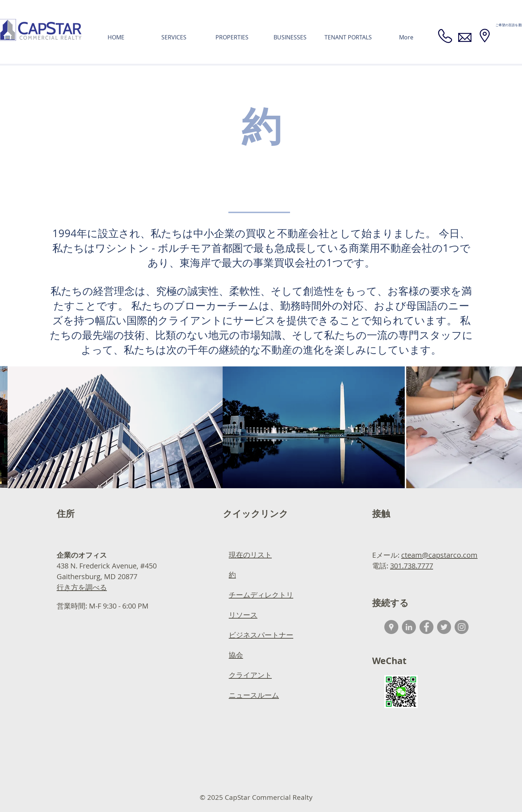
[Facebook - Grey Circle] (426, 627)
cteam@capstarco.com (439, 555)
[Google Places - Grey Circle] (391, 627)
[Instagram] (462, 627)
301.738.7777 (412, 566)
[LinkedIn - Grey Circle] (409, 627)
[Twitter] (444, 627)
